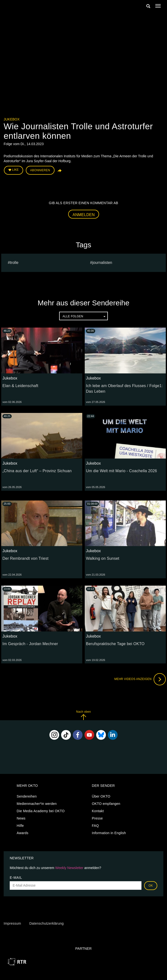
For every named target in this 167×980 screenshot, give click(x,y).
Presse (97, 818)
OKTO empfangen (106, 804)
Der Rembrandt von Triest (25, 558)
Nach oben (83, 715)
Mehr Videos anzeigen (140, 679)
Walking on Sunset (103, 558)
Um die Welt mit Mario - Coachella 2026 (121, 471)
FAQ (95, 826)
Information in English (109, 833)
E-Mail (16, 878)
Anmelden (84, 215)
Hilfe (20, 826)
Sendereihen (27, 796)
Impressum (12, 923)
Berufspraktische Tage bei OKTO (115, 644)
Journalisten (102, 263)
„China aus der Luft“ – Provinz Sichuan (37, 471)
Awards (23, 833)
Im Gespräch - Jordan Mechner (30, 644)
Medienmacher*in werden (37, 804)
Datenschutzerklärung (46, 923)
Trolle (14, 263)
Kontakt (98, 811)
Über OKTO (101, 796)
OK (151, 886)
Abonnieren (40, 170)
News (21, 818)
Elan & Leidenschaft (20, 386)
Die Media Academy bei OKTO (41, 811)
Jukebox (12, 119)
